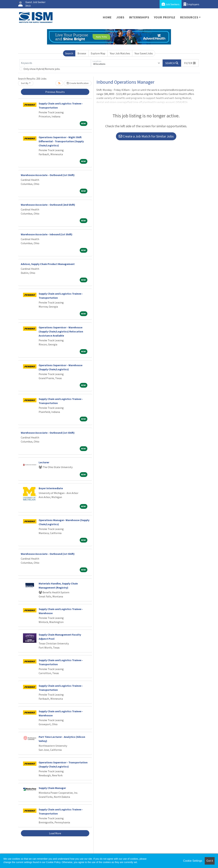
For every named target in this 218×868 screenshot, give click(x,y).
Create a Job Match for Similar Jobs (146, 136)
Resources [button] (189, 17)
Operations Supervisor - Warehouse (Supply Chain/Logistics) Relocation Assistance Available (61, 331)
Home (107, 17)
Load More (55, 833)
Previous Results (55, 92)
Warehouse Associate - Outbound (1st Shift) (48, 175)
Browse (82, 53)
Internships (139, 17)
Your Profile (165, 17)
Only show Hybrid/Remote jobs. (42, 69)
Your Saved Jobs (144, 53)
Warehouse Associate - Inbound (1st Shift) (47, 234)
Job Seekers (171, 4)
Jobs (120, 17)
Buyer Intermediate (51, 488)
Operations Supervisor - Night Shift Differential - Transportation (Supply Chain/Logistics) (61, 141)
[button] (190, 63)
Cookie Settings (193, 861)
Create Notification (78, 83)
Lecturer (44, 462)
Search (69, 53)
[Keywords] (55, 63)
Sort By (25, 83)
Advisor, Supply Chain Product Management (48, 264)
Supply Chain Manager (52, 788)
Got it (210, 861)
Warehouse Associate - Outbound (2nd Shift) (48, 205)
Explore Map (98, 53)
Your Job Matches (120, 53)
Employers (191, 4)
